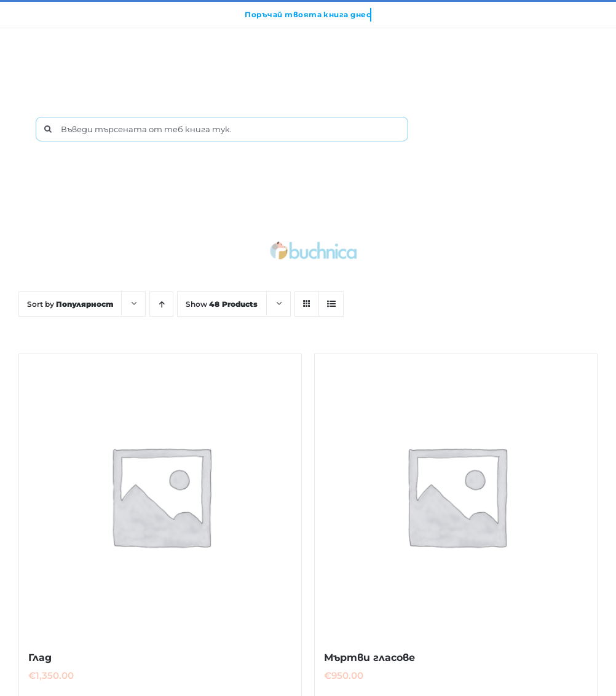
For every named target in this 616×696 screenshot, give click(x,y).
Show (222, 304)
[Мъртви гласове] (456, 495)
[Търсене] (48, 129)
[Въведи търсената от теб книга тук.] (222, 129)
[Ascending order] (161, 304)
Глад (40, 658)
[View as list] (331, 304)
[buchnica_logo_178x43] (314, 244)
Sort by (70, 304)
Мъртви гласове (369, 658)
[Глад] (160, 495)
